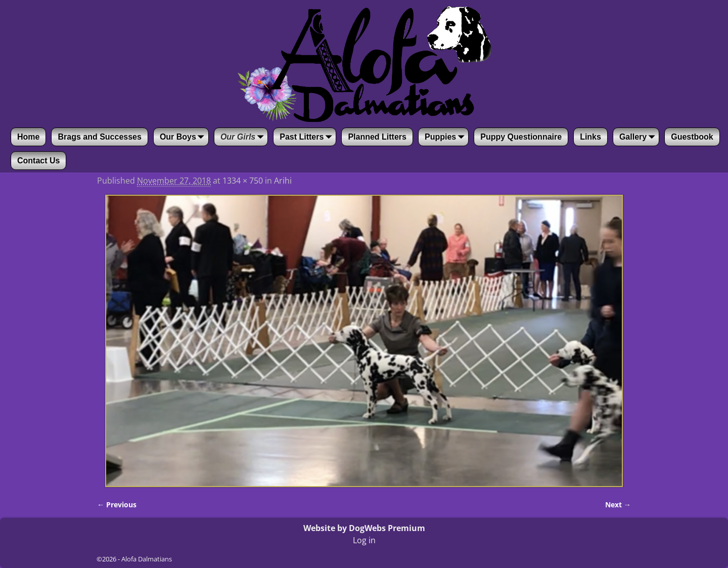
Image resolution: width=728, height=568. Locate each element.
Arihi (283, 181)
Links (590, 137)
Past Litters (308, 137)
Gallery (639, 137)
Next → (618, 505)
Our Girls (244, 137)
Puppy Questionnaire (521, 137)
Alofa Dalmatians (147, 559)
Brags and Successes (99, 137)
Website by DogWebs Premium (364, 528)
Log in (364, 540)
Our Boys (184, 137)
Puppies (446, 137)
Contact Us (38, 161)
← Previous (117, 505)
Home (28, 137)
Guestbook (692, 137)
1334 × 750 (243, 181)
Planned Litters (377, 137)
